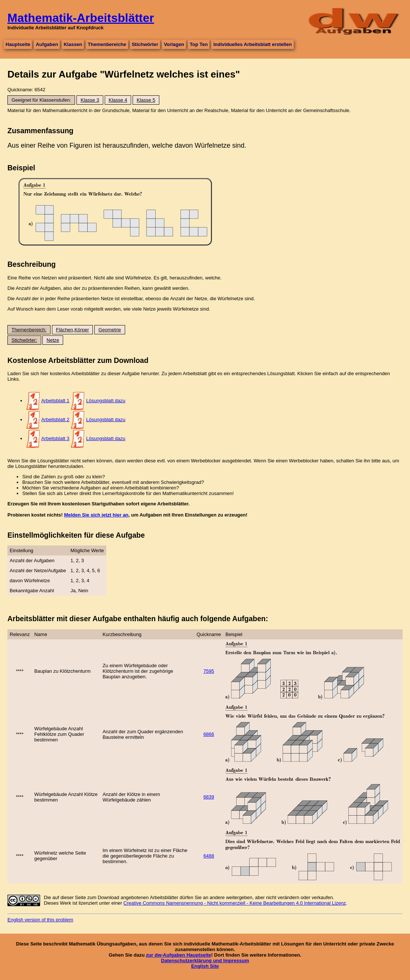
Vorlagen (174, 44)
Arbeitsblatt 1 (55, 401)
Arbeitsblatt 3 (55, 438)
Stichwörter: (24, 340)
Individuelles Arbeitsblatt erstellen (252, 44)
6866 (209, 734)
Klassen (73, 44)
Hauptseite (18, 44)
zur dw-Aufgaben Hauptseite (179, 955)
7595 (209, 671)
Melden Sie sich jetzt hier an (96, 515)
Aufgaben (47, 44)
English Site (205, 966)
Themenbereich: (29, 330)
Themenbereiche (107, 44)
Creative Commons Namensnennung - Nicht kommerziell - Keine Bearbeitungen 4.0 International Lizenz (235, 903)
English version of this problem (40, 920)
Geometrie (110, 330)
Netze (53, 340)
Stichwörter (145, 44)
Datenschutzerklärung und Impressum (205, 961)
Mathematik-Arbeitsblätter (81, 18)
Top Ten (199, 44)
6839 (209, 797)
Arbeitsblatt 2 (55, 419)
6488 (209, 856)
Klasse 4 (118, 100)
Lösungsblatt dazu (106, 401)
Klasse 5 (146, 100)
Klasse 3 (90, 100)
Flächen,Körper (73, 330)
